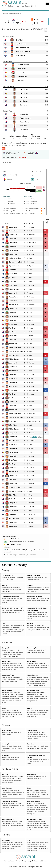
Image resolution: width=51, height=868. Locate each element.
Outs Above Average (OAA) (11, 801)
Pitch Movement (33, 730)
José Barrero (22, 69)
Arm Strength (32, 774)
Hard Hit (10, 539)
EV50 (4, 624)
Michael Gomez (24, 122)
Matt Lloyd (12, 278)
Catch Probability (8, 819)
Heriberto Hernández (22, 48)
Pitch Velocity (6, 730)
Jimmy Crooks (13, 243)
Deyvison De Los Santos (23, 52)
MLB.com (43, 861)
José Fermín (13, 270)
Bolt (29, 840)
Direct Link (6, 158)
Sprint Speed (6, 840)
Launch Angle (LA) (33, 576)
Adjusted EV (31, 624)
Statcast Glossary (14, 565)
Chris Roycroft (24, 89)
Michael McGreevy (25, 118)
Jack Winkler (13, 235)
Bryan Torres (13, 274)
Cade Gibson (23, 126)
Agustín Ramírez (21, 44)
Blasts (4, 708)
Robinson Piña (24, 114)
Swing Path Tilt (7, 691)
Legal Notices (33, 861)
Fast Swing (11, 544)
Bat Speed (5, 648)
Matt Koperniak (22, 76)
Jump (29, 788)
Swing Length (7, 661)
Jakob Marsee (13, 227)
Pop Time (5, 774)
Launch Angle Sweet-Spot (11, 597)
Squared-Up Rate (33, 691)
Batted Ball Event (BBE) (35, 597)
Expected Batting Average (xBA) (13, 608)
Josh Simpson (24, 101)
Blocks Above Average (35, 819)
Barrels (4, 585)
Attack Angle (31, 661)
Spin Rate (30, 744)
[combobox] (25, 13)
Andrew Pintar (21, 56)
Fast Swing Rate (33, 648)
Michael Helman (14, 289)
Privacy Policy (21, 861)
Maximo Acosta (14, 297)
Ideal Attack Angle (8, 675)
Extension (5, 755)
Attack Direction (33, 675)
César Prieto (22, 73)
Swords (30, 708)
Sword (9, 547)
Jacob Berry (22, 80)
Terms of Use (9, 861)
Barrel (11, 542)
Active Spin (6, 744)
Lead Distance (7, 788)
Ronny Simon (13, 254)
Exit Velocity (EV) (8, 576)
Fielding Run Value (33, 801)
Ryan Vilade (20, 40)
